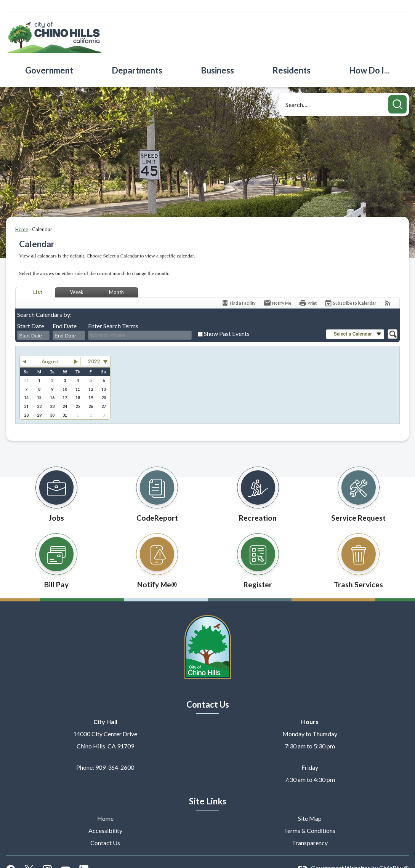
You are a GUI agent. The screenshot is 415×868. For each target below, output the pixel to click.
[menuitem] (50, 57)
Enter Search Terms (113, 313)
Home (22, 216)
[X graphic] (29, 856)
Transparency (310, 830)
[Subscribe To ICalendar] (350, 290)
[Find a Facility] (238, 290)
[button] (397, 91)
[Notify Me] (277, 290)
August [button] (50, 348)
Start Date (31, 313)
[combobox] (33, 323)
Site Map (310, 805)
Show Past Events (227, 321)
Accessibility (105, 818)
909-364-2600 (115, 754)
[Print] (308, 290)
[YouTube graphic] (66, 856)
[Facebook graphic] (11, 856)
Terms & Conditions (310, 818)
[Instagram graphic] (47, 856)
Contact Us (105, 830)
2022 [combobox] (94, 348)
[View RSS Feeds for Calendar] (388, 290)
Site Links (208, 788)
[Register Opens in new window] (258, 546)
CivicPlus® (394, 855)
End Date (65, 313)
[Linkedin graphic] (84, 856)
